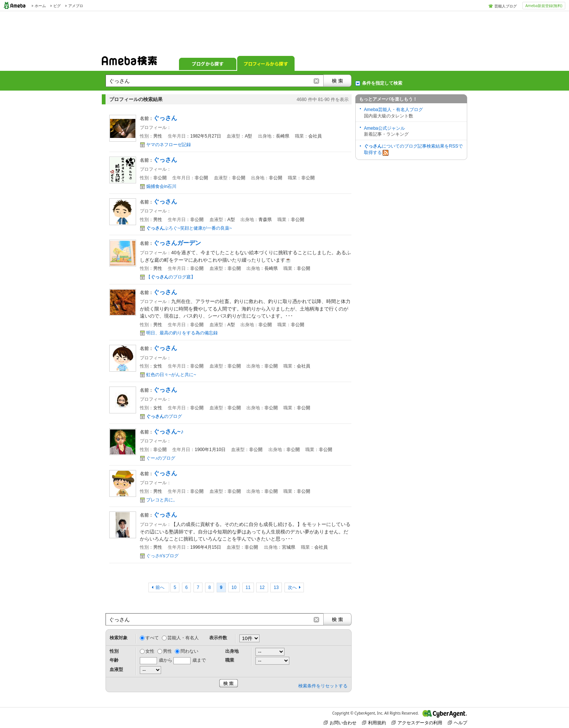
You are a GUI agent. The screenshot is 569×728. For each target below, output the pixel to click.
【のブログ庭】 (171, 277)
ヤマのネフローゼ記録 (169, 145)
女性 (150, 651)
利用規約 (374, 723)
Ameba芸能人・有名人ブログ (393, 110)
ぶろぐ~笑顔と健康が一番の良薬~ (189, 228)
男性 (167, 651)
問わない (189, 651)
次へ (292, 587)
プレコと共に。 (162, 500)
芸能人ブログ (506, 6)
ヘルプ (458, 723)
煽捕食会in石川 (161, 186)
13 (276, 587)
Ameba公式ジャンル (384, 128)
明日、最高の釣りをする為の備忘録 (182, 333)
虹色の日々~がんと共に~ (171, 375)
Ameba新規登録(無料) (544, 6)
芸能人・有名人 (183, 638)
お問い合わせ (340, 723)
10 (234, 587)
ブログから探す (208, 63)
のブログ (164, 416)
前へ (161, 587)
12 (262, 587)
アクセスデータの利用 (417, 723)
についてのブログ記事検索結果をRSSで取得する (413, 150)
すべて (152, 638)
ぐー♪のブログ (161, 458)
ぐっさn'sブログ (162, 556)
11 (248, 587)
